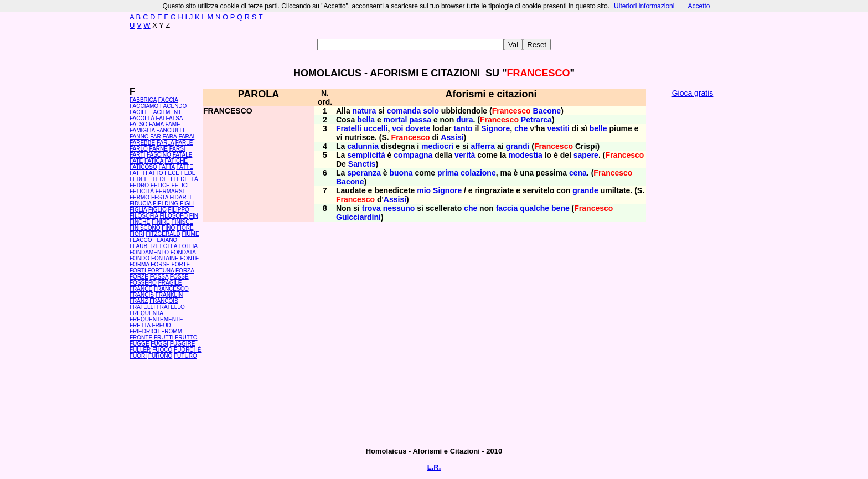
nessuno (399, 208)
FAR (155, 137)
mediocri (437, 146)
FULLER (140, 350)
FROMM (172, 331)
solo (431, 111)
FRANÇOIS (164, 301)
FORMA (139, 264)
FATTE (184, 167)
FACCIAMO (144, 106)
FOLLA (169, 246)
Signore (495, 128)
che (521, 128)
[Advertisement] (693, 271)
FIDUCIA (140, 204)
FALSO (138, 124)
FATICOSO (143, 167)
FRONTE (141, 338)
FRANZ (139, 301)
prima (448, 173)
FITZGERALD (163, 234)
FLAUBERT (144, 246)
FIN (194, 216)
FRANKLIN (169, 295)
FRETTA (140, 325)
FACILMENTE (167, 112)
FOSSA (159, 277)
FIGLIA (138, 210)
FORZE (139, 277)
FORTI (138, 271)
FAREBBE (142, 143)
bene (560, 208)
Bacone (547, 111)
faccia (507, 208)
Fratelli (349, 128)
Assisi (452, 137)
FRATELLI (142, 307)
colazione (478, 173)
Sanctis (362, 164)
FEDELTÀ (185, 179)
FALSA (174, 118)
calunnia (363, 146)
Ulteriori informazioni (644, 6)
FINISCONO (145, 228)
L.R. (434, 467)
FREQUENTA (146, 313)
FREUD (161, 325)
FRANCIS (142, 295)
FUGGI (159, 344)
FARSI (177, 149)
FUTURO (185, 356)
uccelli (376, 128)
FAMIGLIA (142, 130)
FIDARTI (181, 197)
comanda (404, 111)
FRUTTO (186, 338)
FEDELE (140, 179)
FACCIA (168, 100)
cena (578, 173)
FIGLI (187, 204)
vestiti (558, 128)
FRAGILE (170, 283)
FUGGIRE (183, 344)
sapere (586, 155)
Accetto (699, 6)
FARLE (184, 143)
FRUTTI (164, 338)
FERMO (139, 197)
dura (464, 120)
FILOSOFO (174, 216)
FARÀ (169, 137)
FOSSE (179, 277)
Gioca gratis (693, 93)
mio (424, 190)
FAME (173, 124)
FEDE (188, 173)
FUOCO (162, 350)
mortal (396, 120)
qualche (534, 208)
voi (397, 128)
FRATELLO (171, 307)
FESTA (160, 197)
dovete (418, 128)
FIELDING (166, 204)
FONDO (139, 258)
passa (420, 120)
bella (366, 120)
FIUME (190, 234)
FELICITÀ (142, 191)
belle (598, 128)
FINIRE (161, 222)
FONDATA (183, 252)
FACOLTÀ (142, 118)
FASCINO (159, 155)
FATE (136, 161)
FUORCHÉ (187, 350)
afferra (483, 146)
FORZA (185, 271)
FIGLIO (157, 210)
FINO (168, 228)
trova (371, 208)
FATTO (154, 173)
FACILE (139, 112)
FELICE (160, 185)
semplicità (366, 155)
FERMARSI (170, 191)
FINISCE (182, 222)
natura (365, 111)
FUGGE (139, 344)
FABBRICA (143, 100)
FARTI (137, 155)
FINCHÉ (140, 222)
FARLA (165, 143)
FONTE (190, 258)
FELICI (180, 185)
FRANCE (141, 289)
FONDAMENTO (149, 252)
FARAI (186, 137)
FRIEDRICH (144, 331)
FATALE (183, 155)
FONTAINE (165, 258)
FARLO (139, 149)
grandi (518, 146)
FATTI (137, 173)
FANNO (139, 137)
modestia (525, 155)
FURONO (160, 356)
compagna (413, 155)
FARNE (159, 149)
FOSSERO (143, 283)
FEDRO (139, 185)
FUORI (138, 356)
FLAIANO (165, 240)
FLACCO (141, 240)
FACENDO (173, 106)
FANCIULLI (170, 130)
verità (465, 155)
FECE (172, 173)
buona (401, 173)
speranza (364, 173)
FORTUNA (161, 271)
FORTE (181, 264)
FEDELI (162, 179)
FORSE (160, 264)
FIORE (185, 228)
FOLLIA (188, 246)
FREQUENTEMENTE (156, 319)
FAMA (156, 124)
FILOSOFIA (144, 216)
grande (585, 190)
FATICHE (176, 161)
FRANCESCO (171, 289)
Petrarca (536, 120)
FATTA (167, 167)
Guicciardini (358, 217)
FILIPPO (178, 210)
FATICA (154, 161)
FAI (160, 118)
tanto (463, 128)
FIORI (137, 234)
